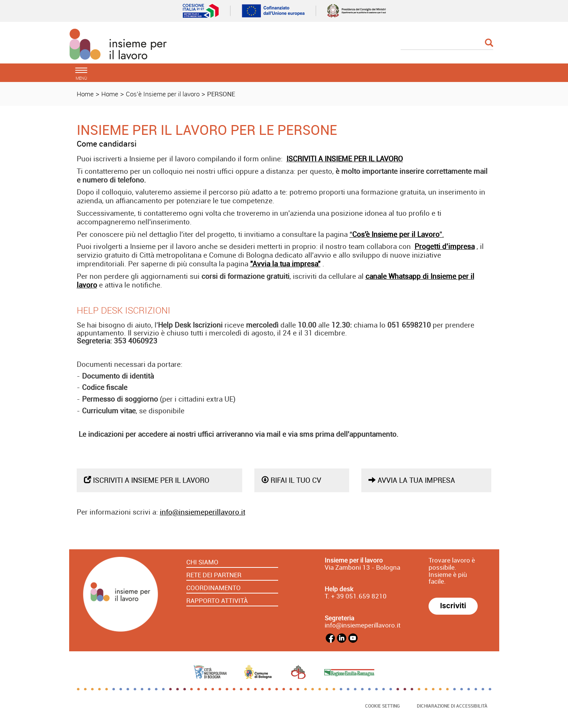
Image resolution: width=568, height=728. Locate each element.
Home (85, 94)
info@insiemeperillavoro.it (203, 512)
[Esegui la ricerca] (489, 43)
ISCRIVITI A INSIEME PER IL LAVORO (345, 159)
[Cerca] (447, 43)
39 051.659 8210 (361, 596)
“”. (397, 234)
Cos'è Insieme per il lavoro (163, 94)
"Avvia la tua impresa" (285, 264)
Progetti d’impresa (445, 246)
